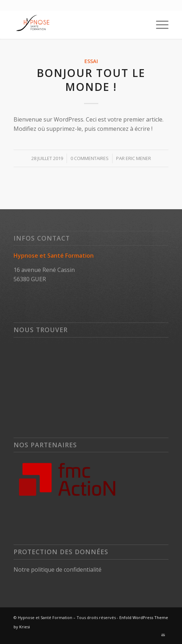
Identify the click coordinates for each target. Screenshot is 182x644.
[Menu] (159, 25)
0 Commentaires (90, 158)
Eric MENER (138, 158)
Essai (91, 61)
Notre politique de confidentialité (58, 570)
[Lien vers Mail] (163, 635)
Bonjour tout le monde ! (91, 80)
